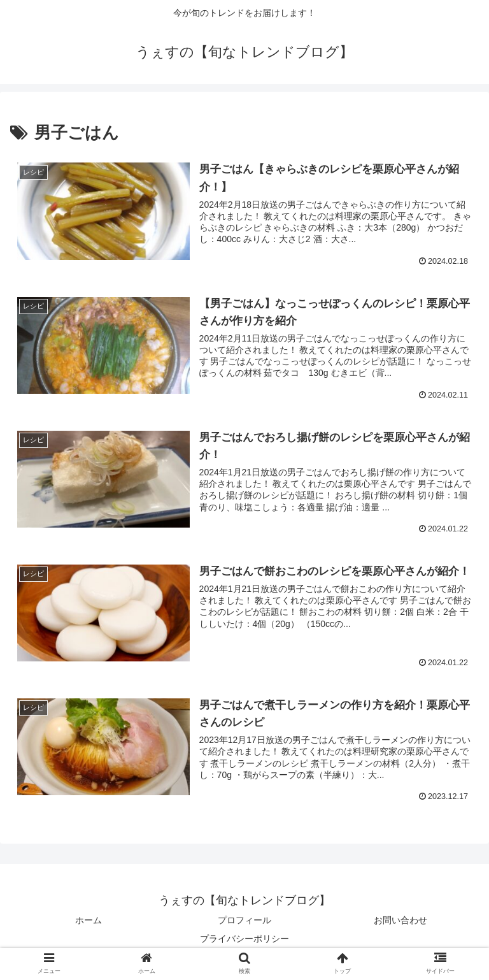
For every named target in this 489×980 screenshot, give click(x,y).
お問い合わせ (400, 920)
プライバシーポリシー (244, 939)
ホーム (89, 920)
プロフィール (244, 920)
